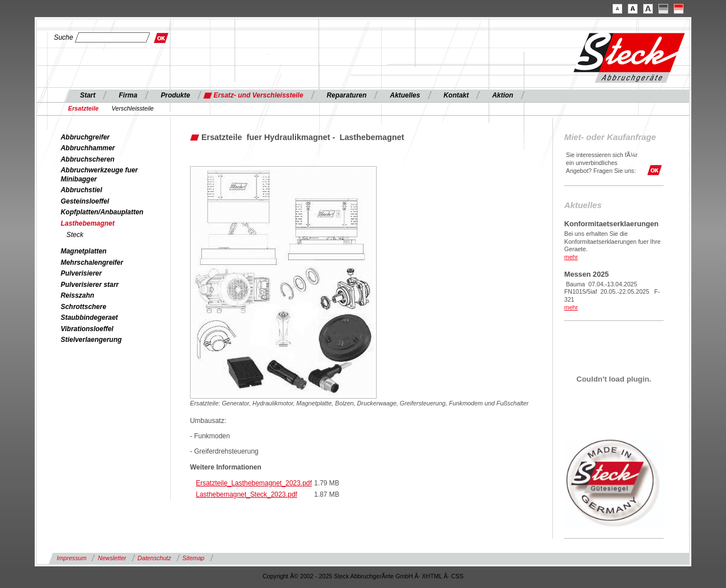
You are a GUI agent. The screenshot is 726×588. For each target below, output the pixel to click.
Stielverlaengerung (91, 340)
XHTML (432, 576)
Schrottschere (83, 307)
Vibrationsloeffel (87, 329)
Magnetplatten (84, 251)
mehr (571, 257)
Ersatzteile (83, 108)
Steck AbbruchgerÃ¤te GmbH (373, 576)
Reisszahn (77, 295)
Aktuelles (405, 95)
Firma (128, 95)
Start (88, 95)
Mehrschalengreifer (92, 263)
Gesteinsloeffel (85, 201)
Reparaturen (347, 95)
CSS (457, 576)
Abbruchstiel (81, 190)
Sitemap (194, 558)
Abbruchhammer (88, 148)
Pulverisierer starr (90, 285)
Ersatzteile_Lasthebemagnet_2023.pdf (254, 483)
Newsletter (112, 558)
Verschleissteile (133, 108)
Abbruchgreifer (85, 137)
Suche (64, 37)
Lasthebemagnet (88, 223)
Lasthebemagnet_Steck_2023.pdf (246, 494)
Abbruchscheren (88, 159)
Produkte (175, 95)
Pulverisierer (81, 273)
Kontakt (456, 95)
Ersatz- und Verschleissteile (258, 95)
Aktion (503, 95)
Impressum (71, 558)
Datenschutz (155, 558)
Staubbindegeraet (89, 318)
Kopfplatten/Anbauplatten (102, 212)
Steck (75, 235)
